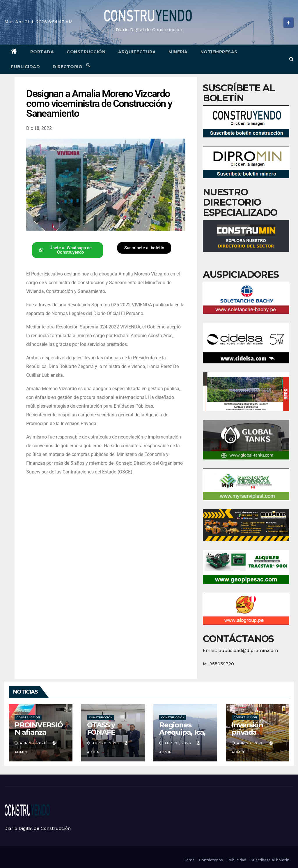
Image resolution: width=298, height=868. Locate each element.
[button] (291, 59)
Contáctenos (211, 860)
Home (189, 860)
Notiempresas (219, 52)
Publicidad (25, 67)
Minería (178, 52)
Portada (42, 52)
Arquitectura (137, 52)
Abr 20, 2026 (33, 743)
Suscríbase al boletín (270, 860)
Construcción (86, 52)
